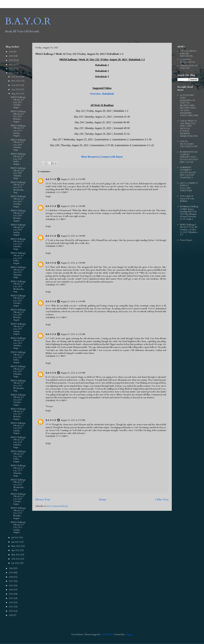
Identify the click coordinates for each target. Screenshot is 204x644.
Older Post (162, 500)
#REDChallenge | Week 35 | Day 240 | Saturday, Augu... (18, 145)
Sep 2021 (16, 89)
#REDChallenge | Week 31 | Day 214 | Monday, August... (18, 513)
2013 (11, 598)
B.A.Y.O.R (28, 21)
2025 (11, 56)
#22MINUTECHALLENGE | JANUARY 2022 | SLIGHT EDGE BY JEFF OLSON (189, 157)
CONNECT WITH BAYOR (187, 61)
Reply (48, 197)
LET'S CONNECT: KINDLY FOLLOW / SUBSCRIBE (189, 187)
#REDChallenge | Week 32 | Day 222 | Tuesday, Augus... (18, 400)
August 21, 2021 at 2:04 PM (73, 373)
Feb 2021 (16, 559)
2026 (11, 52)
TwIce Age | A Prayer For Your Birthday (187, 199)
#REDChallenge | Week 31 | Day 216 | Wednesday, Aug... (18, 485)
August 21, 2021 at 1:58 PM (73, 206)
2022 (11, 69)
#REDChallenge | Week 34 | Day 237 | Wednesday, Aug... (18, 187)
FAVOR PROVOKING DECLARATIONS (189, 144)
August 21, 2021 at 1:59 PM (73, 301)
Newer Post (43, 500)
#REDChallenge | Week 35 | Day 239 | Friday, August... (18, 159)
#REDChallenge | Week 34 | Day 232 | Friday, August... (18, 258)
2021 (11, 73)
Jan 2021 (16, 563)
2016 (11, 586)
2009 (11, 615)
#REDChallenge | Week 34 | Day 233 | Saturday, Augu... (18, 244)
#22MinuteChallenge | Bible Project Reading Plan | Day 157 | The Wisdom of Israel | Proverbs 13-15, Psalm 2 (189, 213)
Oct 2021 (16, 85)
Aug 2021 (16, 94)
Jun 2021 (16, 542)
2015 (11, 590)
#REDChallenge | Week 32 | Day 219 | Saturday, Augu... (18, 442)
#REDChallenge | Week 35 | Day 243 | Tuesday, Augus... (18, 102)
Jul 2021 (15, 538)
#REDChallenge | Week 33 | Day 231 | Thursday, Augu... (18, 272)
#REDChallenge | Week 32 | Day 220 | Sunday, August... (18, 428)
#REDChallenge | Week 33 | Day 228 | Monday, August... (18, 315)
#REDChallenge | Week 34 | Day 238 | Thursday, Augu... (18, 173)
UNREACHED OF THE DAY (189, 67)
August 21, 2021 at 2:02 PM (73, 334)
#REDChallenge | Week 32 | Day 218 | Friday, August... (18, 456)
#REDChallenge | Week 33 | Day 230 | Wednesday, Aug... (18, 286)
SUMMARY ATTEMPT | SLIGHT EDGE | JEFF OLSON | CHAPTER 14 (188, 172)
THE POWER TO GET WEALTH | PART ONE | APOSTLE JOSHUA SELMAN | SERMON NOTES (189, 129)
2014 (11, 594)
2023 (11, 64)
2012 (11, 602)
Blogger (129, 634)
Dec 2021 (16, 77)
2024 (11, 60)
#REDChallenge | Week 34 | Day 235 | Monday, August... (18, 216)
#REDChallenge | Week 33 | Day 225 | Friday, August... (18, 357)
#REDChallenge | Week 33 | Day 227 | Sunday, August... (18, 329)
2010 (11, 611)
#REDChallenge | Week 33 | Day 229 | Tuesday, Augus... (18, 301)
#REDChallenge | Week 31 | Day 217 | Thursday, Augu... (18, 471)
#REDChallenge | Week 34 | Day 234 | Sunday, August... (18, 230)
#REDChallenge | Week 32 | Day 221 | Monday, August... (18, 414)
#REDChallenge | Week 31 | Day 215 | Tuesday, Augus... (18, 499)
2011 (11, 607)
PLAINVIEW (107, 634)
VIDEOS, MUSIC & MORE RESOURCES (188, 54)
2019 (11, 573)
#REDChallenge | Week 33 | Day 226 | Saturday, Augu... (18, 343)
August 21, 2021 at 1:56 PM (73, 179)
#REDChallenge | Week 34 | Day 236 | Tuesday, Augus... (18, 201)
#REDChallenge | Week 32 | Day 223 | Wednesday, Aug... (18, 386)
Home (103, 500)
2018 (11, 577)
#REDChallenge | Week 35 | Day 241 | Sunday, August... (18, 131)
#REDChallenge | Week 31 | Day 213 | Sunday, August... (18, 527)
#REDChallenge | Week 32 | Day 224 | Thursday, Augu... (18, 371)
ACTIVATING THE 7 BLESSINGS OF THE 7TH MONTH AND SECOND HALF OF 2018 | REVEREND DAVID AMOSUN (189, 105)
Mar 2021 (16, 555)
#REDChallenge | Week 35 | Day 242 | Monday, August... (18, 116)
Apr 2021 (16, 550)
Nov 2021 (16, 81)
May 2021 (16, 546)
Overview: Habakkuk (102, 94)
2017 (11, 581)
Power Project (186, 240)
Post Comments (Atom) (57, 506)
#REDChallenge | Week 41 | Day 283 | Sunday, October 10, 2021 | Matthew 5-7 (189, 230)
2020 (11, 568)
